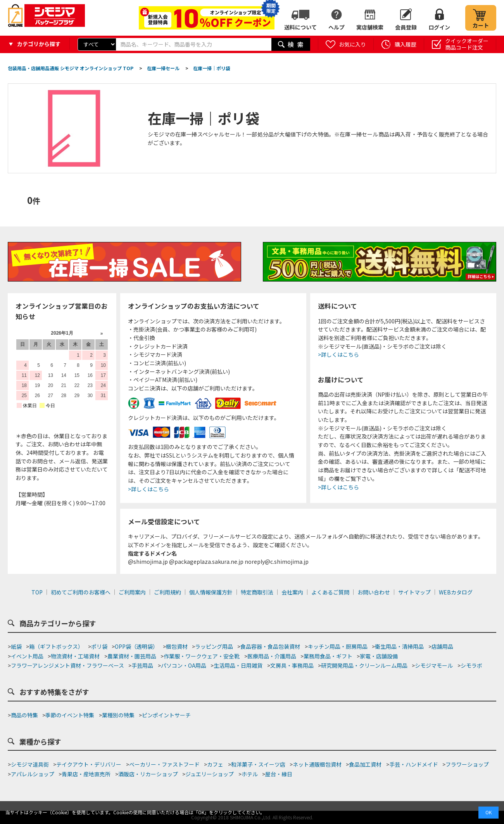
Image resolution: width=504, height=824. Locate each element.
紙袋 (16, 646)
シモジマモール (434, 665)
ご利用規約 (167, 592)
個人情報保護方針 (211, 592)
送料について (300, 27)
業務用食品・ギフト (328, 656)
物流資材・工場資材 (75, 656)
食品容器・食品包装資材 (270, 646)
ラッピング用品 (214, 646)
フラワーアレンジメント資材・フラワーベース (67, 665)
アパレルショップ (33, 774)
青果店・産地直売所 (86, 774)
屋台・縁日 (279, 774)
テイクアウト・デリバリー (89, 764)
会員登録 (406, 27)
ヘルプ (337, 27)
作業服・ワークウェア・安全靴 (202, 656)
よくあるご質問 (330, 592)
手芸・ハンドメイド (414, 764)
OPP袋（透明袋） (136, 646)
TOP (37, 592)
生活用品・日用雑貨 (238, 665)
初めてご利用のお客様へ (81, 592)
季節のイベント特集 (70, 715)
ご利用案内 (132, 592)
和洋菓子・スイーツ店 (258, 764)
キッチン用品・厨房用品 (338, 646)
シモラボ (471, 665)
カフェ (215, 764)
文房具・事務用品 (292, 665)
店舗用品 (442, 646)
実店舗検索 (370, 27)
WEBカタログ (456, 592)
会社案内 (292, 592)
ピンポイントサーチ (166, 715)
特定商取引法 (257, 592)
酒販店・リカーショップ (148, 774)
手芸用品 (142, 665)
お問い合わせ (374, 592)
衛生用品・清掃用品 (399, 646)
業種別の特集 (118, 715)
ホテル (250, 774)
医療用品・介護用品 (272, 656)
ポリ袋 (99, 646)
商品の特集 (24, 715)
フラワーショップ (467, 764)
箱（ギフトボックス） (56, 646)
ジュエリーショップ (210, 774)
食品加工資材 (365, 764)
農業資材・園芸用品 (132, 656)
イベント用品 (27, 656)
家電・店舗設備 (379, 656)
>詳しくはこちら (148, 489)
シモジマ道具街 (30, 764)
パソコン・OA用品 (184, 665)
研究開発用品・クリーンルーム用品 (364, 665)
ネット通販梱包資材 (317, 764)
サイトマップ (414, 592)
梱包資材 (177, 646)
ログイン (439, 27)
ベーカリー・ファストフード (164, 764)
